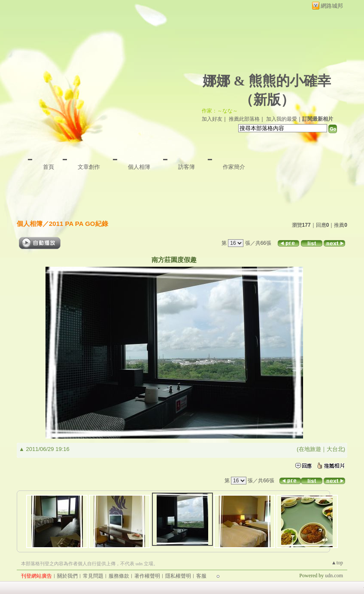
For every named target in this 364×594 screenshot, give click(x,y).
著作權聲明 (147, 576)
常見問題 (93, 576)
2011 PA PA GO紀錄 (79, 224)
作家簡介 (234, 167)
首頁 (49, 167)
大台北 (335, 449)
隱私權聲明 (178, 576)
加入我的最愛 (282, 119)
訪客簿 (187, 167)
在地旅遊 (310, 449)
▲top (337, 563)
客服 (201, 576)
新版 (267, 100)
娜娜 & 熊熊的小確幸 (267, 81)
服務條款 (119, 576)
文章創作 (89, 167)
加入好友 (212, 119)
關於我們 (67, 576)
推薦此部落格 (244, 119)
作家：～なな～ (220, 111)
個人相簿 (139, 167)
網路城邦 (332, 6)
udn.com (334, 576)
